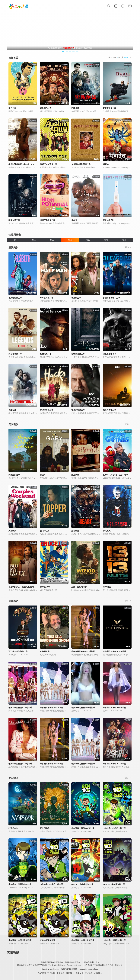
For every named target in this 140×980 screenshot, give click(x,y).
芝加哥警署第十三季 (111, 298)
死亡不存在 (45, 828)
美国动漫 (13, 778)
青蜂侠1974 (45, 587)
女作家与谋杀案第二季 (81, 164)
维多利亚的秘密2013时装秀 (115, 764)
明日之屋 (12, 108)
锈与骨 (74, 220)
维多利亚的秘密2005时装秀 (20, 708)
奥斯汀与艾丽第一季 (49, 164)
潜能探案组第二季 (48, 220)
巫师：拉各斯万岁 (79, 587)
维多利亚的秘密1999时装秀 (115, 708)
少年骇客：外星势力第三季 (51, 884)
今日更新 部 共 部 (120, 57)
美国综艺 (13, 601)
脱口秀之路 (45, 531)
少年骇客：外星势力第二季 (114, 828)
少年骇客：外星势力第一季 (20, 884)
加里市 (43, 475)
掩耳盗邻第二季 (78, 410)
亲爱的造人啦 (109, 220)
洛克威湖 (75, 475)
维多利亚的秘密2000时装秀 (83, 651)
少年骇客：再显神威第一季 (83, 828)
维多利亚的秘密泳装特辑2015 (21, 164)
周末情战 (12, 531)
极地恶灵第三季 (78, 354)
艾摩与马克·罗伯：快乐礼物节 (116, 475)
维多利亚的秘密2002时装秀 (52, 764)
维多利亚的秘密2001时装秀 (20, 764)
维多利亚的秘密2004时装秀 (52, 708)
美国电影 (13, 424)
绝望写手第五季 (47, 410)
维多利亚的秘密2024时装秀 (115, 651)
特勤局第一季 (46, 354)
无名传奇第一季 (15, 354)
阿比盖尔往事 (14, 475)
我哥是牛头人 (14, 828)
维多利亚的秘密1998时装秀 (83, 708)
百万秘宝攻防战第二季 (18, 651)
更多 (128, 247)
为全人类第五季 (110, 410)
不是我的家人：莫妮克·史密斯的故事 (24, 587)
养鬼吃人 (107, 531)
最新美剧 (13, 248)
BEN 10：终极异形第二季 (114, 884)
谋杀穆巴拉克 (46, 108)
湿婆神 (106, 164)
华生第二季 (76, 298)
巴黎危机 (75, 108)
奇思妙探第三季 (15, 298)
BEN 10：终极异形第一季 (82, 884)
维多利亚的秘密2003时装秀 (83, 764)
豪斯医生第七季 (110, 108)
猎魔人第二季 (14, 220)
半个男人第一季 (47, 298)
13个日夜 (107, 587)
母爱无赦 (12, 410)
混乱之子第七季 (110, 354)
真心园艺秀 (45, 651)
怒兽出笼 (75, 531)
